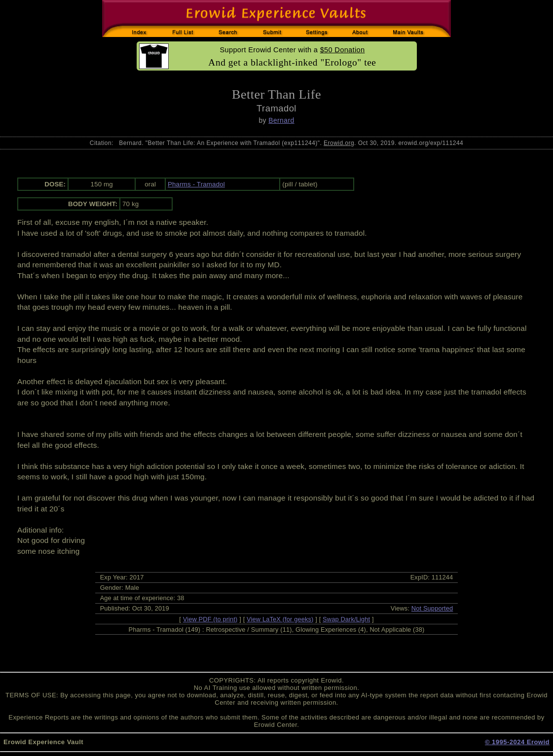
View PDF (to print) (210, 619)
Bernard (281, 120)
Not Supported (432, 608)
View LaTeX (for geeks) (280, 619)
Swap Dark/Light (346, 619)
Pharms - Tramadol (196, 184)
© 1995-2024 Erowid (517, 742)
